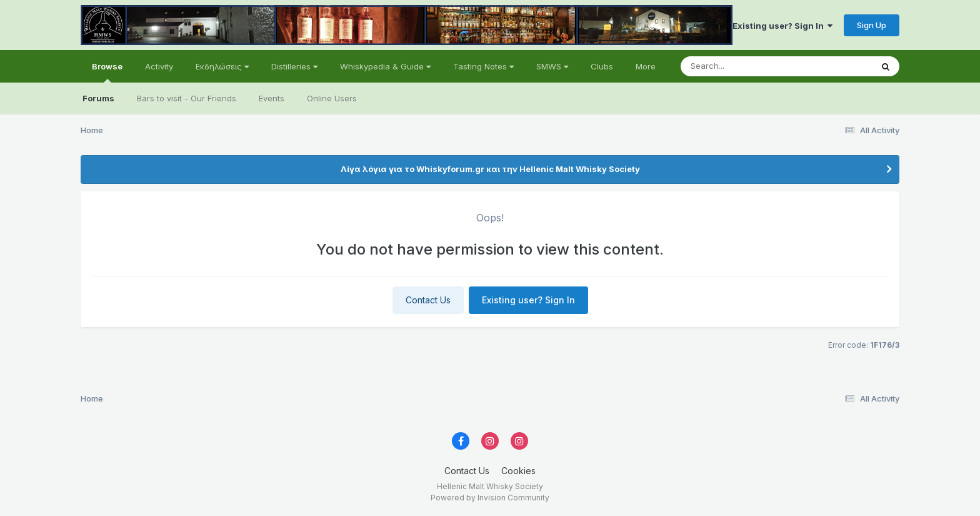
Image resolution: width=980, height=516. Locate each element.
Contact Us (428, 300)
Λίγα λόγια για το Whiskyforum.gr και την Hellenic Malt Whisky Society (490, 169)
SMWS (552, 66)
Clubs (602, 66)
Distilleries (294, 66)
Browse (107, 72)
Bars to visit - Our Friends (187, 98)
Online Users (332, 98)
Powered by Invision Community (490, 498)
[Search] (742, 66)
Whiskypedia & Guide (385, 66)
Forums (98, 98)
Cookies (518, 471)
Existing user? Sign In (782, 26)
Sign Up (872, 25)
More (646, 66)
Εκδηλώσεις (222, 66)
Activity (159, 66)
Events (272, 98)
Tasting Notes (483, 66)
